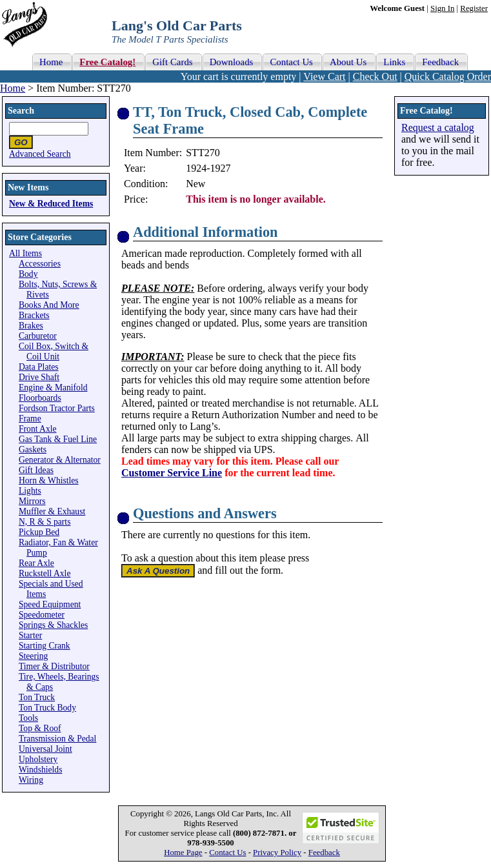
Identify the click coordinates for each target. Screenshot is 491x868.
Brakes (31, 326)
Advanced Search (40, 154)
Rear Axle (36, 563)
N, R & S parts (45, 522)
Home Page (183, 853)
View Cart (324, 76)
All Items (25, 253)
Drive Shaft (39, 377)
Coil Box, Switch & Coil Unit (54, 351)
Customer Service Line (172, 473)
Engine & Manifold (53, 388)
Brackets (34, 315)
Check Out (375, 76)
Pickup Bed (39, 532)
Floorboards (40, 398)
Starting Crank (45, 646)
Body (28, 274)
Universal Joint (45, 749)
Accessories (40, 264)
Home (13, 88)
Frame (30, 419)
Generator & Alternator (60, 460)
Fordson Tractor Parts (57, 408)
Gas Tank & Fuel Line (58, 439)
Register (474, 8)
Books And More (49, 305)
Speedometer (42, 615)
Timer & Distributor (54, 666)
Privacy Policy (277, 853)
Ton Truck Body (47, 708)
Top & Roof (40, 728)
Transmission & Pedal (57, 739)
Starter (30, 635)
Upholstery (38, 759)
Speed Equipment (50, 604)
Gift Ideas (36, 470)
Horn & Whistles (49, 480)
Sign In (442, 8)
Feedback (324, 853)
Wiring (31, 780)
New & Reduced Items (51, 204)
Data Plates (39, 367)
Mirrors (32, 501)
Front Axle (38, 429)
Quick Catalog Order (448, 76)
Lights (30, 491)
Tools (28, 718)
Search (21, 111)
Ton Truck (37, 697)
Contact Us (227, 853)
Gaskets (33, 449)
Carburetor (38, 336)
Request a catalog (438, 127)
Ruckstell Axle (45, 573)
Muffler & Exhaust (52, 511)
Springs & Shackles (53, 625)
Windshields (40, 770)
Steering (33, 656)
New (195, 184)
